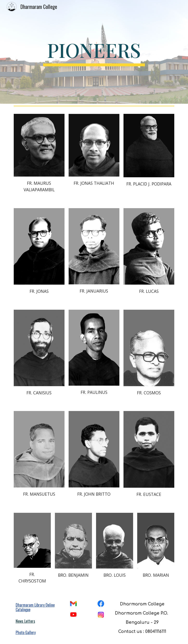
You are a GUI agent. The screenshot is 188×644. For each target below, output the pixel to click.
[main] (94, 52)
